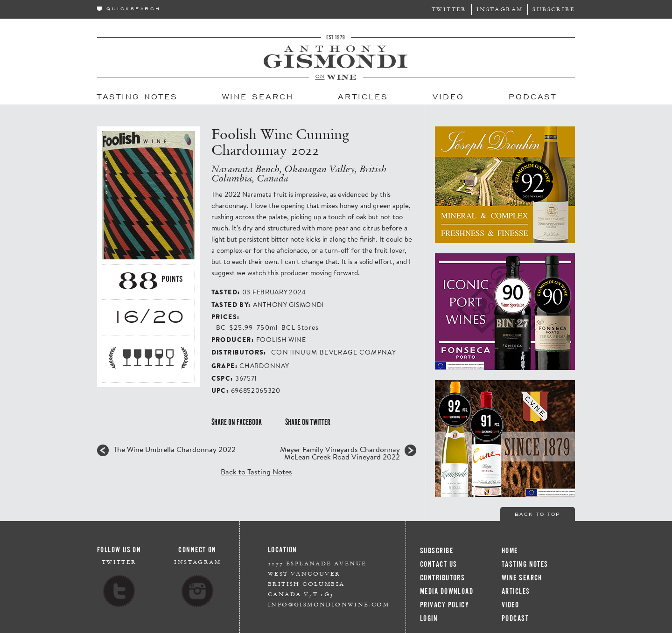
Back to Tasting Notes (256, 471)
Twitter (449, 9)
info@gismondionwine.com (329, 604)
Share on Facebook (237, 422)
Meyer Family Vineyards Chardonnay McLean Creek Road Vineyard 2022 (340, 453)
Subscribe (554, 9)
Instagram (500, 9)
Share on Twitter (308, 422)
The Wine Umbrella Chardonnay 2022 (175, 449)
